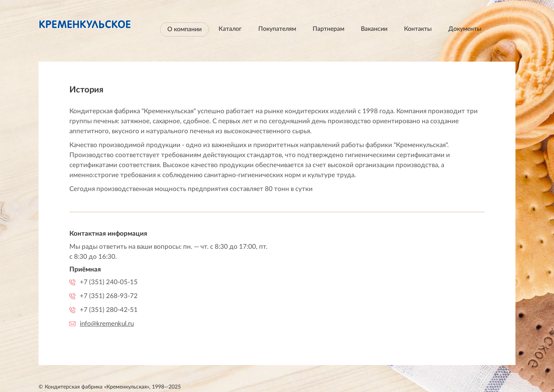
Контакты (418, 29)
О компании (184, 29)
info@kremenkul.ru (107, 324)
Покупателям (277, 29)
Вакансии (374, 29)
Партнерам (328, 29)
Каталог (230, 29)
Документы (465, 29)
